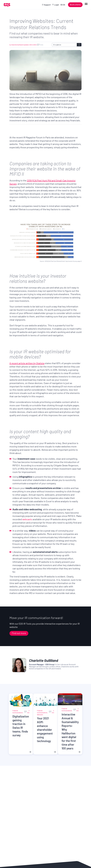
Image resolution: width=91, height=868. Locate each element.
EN (64, 5)
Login (57, 5)
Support (47, 5)
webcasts (27, 519)
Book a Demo (75, 5)
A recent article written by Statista (27, 363)
